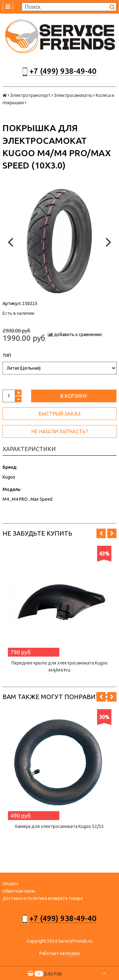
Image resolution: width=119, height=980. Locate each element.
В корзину (74, 396)
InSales (73, 953)
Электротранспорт (30, 95)
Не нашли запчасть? (60, 431)
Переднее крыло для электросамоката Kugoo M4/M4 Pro (60, 667)
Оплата (10, 884)
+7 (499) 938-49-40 (63, 71)
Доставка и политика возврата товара (43, 898)
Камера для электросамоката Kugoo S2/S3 (60, 826)
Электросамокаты (73, 95)
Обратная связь (19, 891)
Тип (7, 355)
